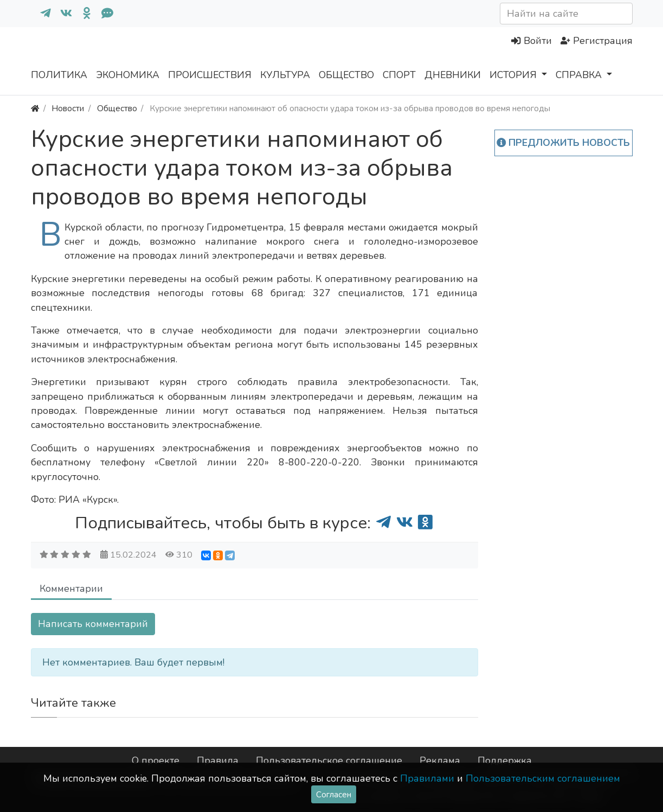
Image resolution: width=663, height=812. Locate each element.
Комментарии (71, 589)
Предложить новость (564, 143)
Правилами (427, 778)
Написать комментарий (93, 624)
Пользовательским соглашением (543, 778)
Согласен (334, 794)
